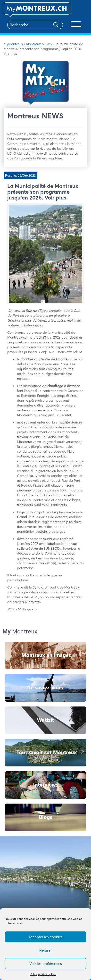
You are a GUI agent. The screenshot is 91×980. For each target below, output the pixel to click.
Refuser (45, 950)
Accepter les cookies (45, 937)
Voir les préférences (46, 964)
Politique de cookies (43, 974)
